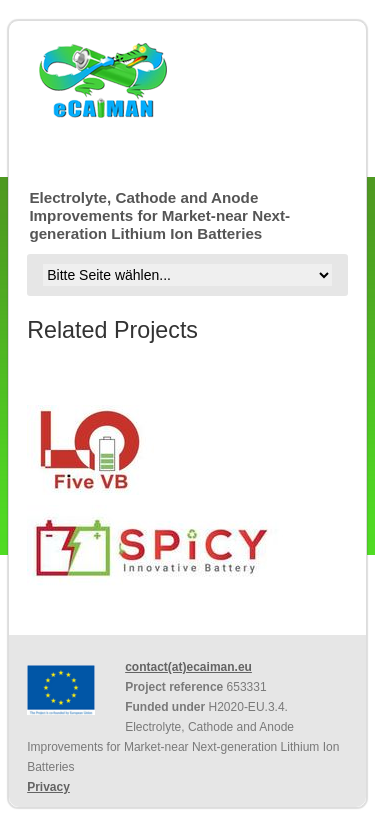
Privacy (48, 787)
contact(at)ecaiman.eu (188, 667)
